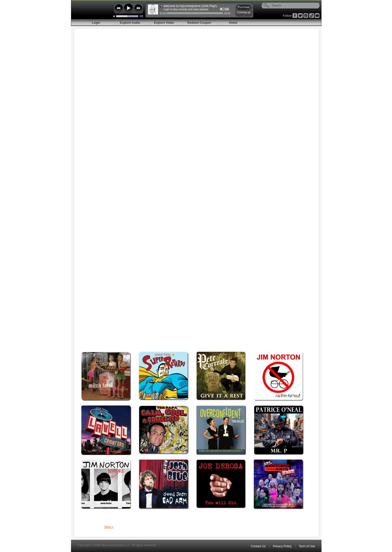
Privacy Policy (282, 546)
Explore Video (164, 23)
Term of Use (307, 546)
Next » (109, 527)
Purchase (244, 7)
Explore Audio (130, 23)
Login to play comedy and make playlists (186, 9)
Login (96, 23)
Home (233, 23)
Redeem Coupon (199, 23)
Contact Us (258, 546)
